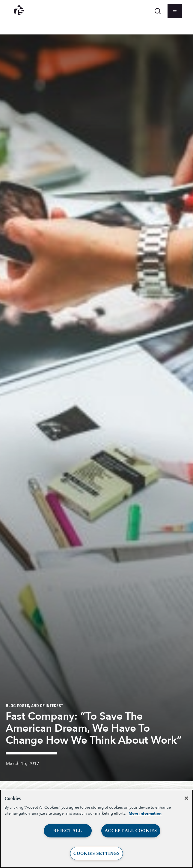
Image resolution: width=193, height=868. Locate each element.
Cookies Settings (96, 853)
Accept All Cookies (131, 831)
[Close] (186, 798)
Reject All (67, 831)
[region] (96, 829)
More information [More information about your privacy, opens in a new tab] (145, 813)
